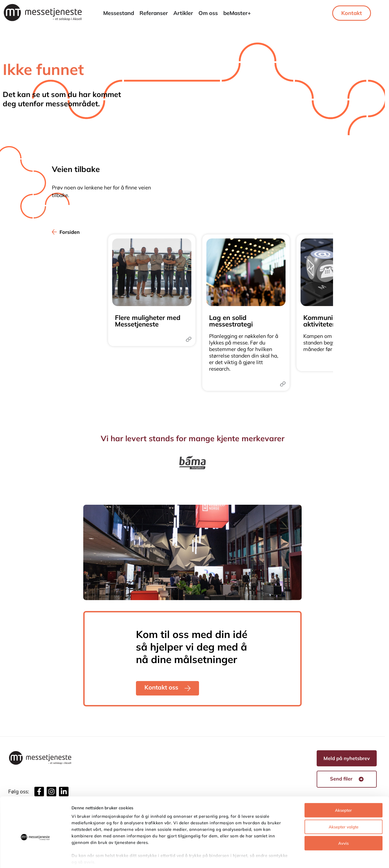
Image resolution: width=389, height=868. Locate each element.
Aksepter (343, 784)
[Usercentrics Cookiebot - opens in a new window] (35, 857)
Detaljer (290, 857)
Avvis (343, 817)
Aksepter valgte (344, 801)
